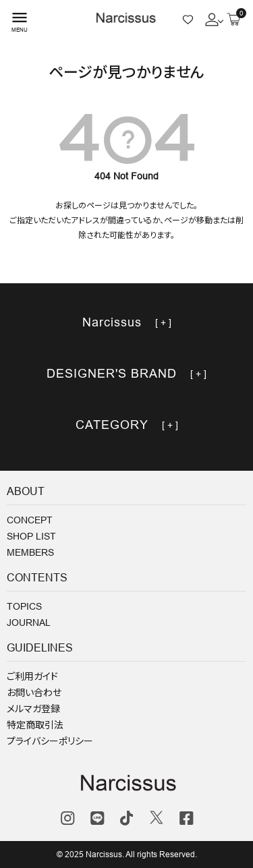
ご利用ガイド (32, 676)
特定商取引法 (35, 725)
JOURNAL (29, 623)
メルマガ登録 (33, 709)
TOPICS (24, 606)
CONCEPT (30, 520)
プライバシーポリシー (50, 741)
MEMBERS (30, 552)
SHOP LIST (31, 536)
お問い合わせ (34, 693)
